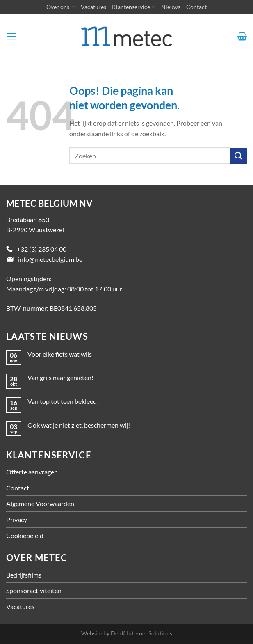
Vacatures (93, 7)
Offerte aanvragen (32, 472)
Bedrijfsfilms (24, 575)
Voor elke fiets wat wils (60, 354)
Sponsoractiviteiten (34, 590)
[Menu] (12, 36)
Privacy (17, 519)
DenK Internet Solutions (141, 633)
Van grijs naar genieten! (60, 377)
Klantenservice (134, 7)
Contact (196, 7)
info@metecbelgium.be (50, 259)
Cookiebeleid (25, 535)
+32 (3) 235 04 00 (42, 249)
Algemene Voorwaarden (40, 503)
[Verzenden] (239, 156)
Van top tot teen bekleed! (63, 401)
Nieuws (171, 7)
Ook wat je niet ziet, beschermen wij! (79, 425)
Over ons (60, 7)
